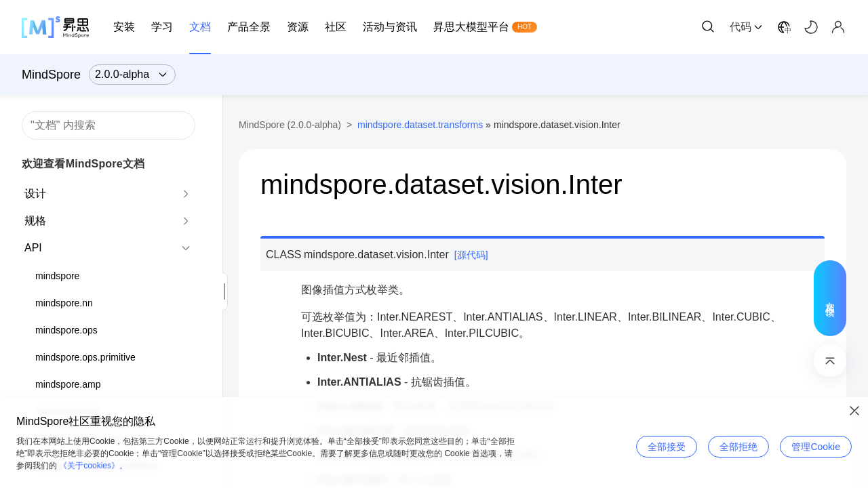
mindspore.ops (66, 330)
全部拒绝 (738, 447)
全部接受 (667, 447)
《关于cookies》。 (93, 466)
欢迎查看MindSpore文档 (83, 164)
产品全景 (249, 27)
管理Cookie (816, 447)
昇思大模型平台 (471, 27)
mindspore (57, 276)
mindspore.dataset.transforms (420, 125)
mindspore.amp (68, 384)
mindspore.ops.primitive (85, 357)
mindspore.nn (64, 303)
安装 (124, 27)
